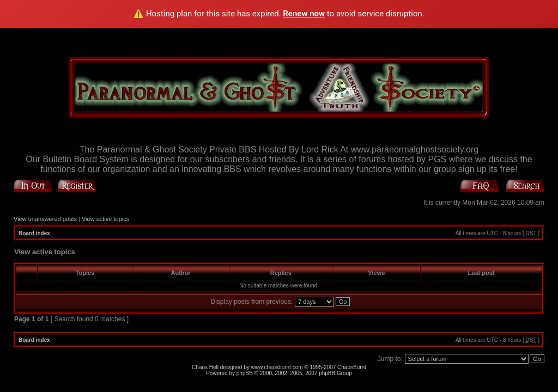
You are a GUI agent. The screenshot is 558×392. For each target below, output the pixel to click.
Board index (34, 233)
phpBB (245, 373)
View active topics (105, 219)
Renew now (304, 14)
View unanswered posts (45, 219)
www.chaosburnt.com (277, 367)
